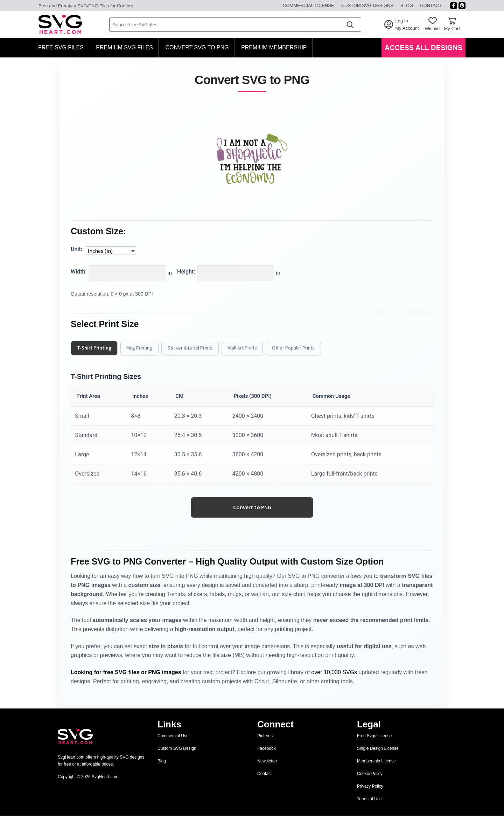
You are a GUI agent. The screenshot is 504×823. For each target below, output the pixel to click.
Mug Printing (143, 348)
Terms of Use (369, 806)
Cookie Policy (370, 781)
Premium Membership (274, 47)
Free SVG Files (61, 47)
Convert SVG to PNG (197, 47)
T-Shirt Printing (96, 348)
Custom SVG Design (177, 756)
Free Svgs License (374, 743)
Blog (407, 5)
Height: (186, 272)
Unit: (76, 249)
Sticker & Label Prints (196, 348)
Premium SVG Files (124, 47)
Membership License (376, 768)
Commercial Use (173, 743)
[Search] (350, 25)
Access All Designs (423, 48)
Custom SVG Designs (367, 5)
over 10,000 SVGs (334, 679)
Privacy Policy (370, 794)
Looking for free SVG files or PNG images (126, 679)
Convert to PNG (252, 514)
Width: (79, 272)
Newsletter (267, 768)
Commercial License (309, 5)
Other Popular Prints (304, 348)
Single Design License (378, 756)
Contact (431, 5)
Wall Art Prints (251, 348)
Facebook (267, 756)
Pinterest (265, 743)
